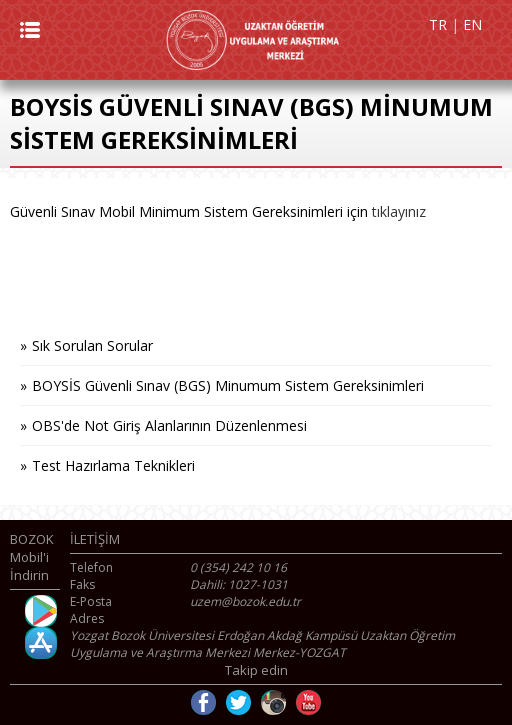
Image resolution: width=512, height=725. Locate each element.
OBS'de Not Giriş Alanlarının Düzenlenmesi (169, 425)
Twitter (238, 702)
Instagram (273, 702)
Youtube (308, 702)
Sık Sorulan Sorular (92, 345)
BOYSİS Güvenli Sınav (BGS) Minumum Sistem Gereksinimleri (228, 385)
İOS (41, 643)
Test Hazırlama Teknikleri (113, 465)
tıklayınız (399, 211)
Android (41, 611)
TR (438, 24)
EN (472, 24)
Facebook (203, 702)
